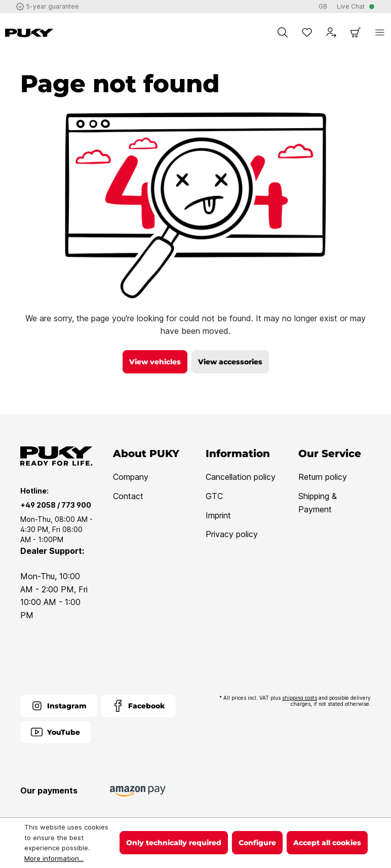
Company (131, 477)
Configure (257, 843)
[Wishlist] (307, 32)
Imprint (218, 515)
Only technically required (174, 843)
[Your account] (331, 32)
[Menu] (380, 32)
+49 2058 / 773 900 (56, 505)
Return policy (323, 477)
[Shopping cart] (356, 32)
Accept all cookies (327, 843)
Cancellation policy (241, 477)
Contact (128, 496)
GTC (214, 496)
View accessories (230, 362)
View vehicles (155, 362)
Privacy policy (232, 534)
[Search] (283, 32)
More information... (54, 858)
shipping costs (300, 698)
